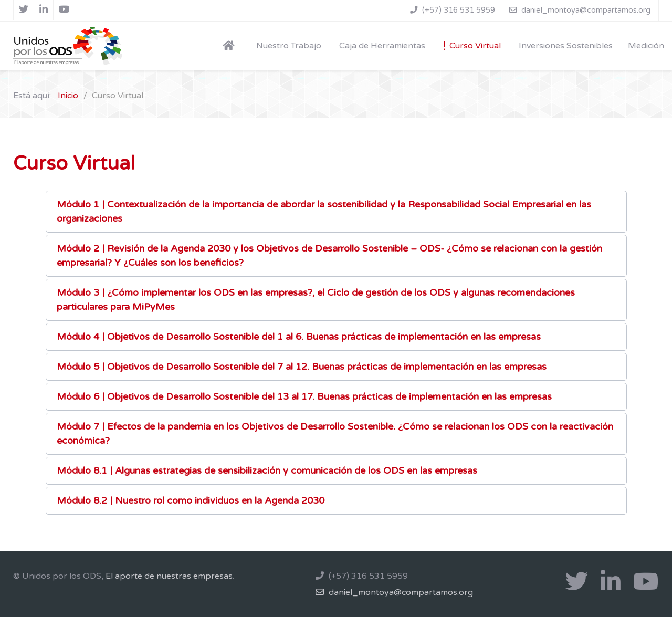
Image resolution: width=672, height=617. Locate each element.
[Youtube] (64, 10)
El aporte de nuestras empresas (169, 576)
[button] (336, 212)
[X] (24, 10)
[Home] (230, 45)
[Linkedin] (44, 10)
